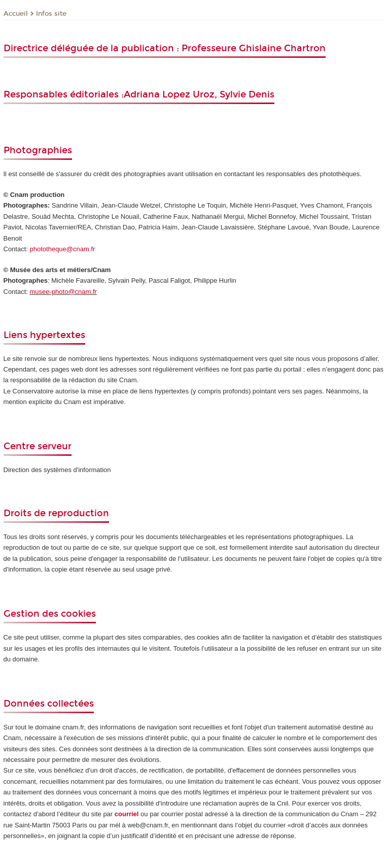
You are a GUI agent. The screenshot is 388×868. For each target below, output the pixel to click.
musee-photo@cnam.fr (63, 292)
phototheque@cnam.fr (63, 249)
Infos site (51, 14)
